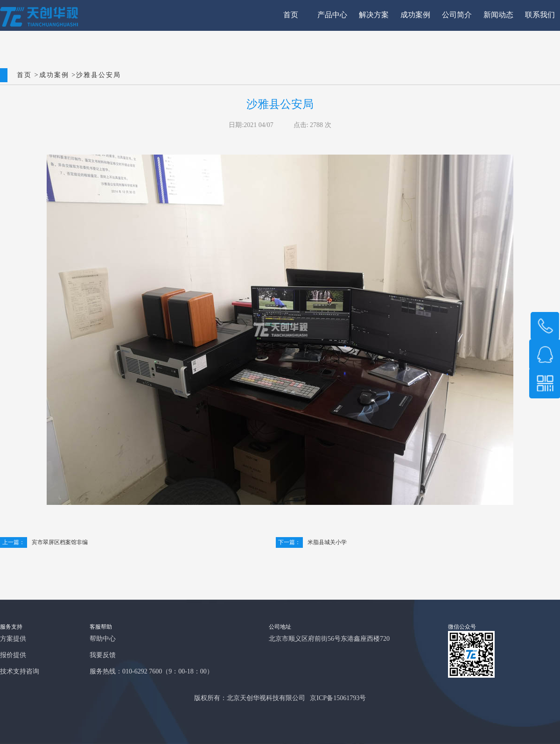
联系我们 (540, 15)
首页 (291, 15)
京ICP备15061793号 (338, 698)
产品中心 (332, 15)
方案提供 (13, 639)
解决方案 (374, 15)
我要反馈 (103, 655)
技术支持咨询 (20, 672)
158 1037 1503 (545, 326)
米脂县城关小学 (311, 542)
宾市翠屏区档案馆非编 (44, 542)
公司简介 (457, 15)
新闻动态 (498, 15)
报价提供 (13, 655)
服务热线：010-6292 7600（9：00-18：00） (151, 672)
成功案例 (415, 15)
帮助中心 (103, 639)
